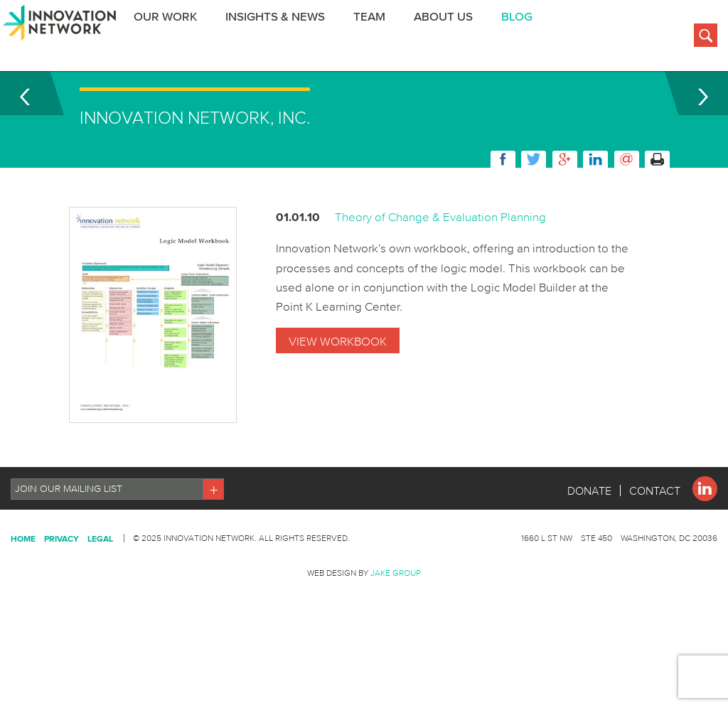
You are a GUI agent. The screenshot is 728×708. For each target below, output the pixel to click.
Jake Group (396, 628)
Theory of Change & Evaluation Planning (440, 272)
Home (23, 594)
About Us (452, 38)
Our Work (174, 38)
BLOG (525, 38)
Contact (655, 546)
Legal (100, 594)
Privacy (61, 594)
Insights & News (284, 38)
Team (378, 38)
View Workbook (338, 396)
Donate (589, 546)
